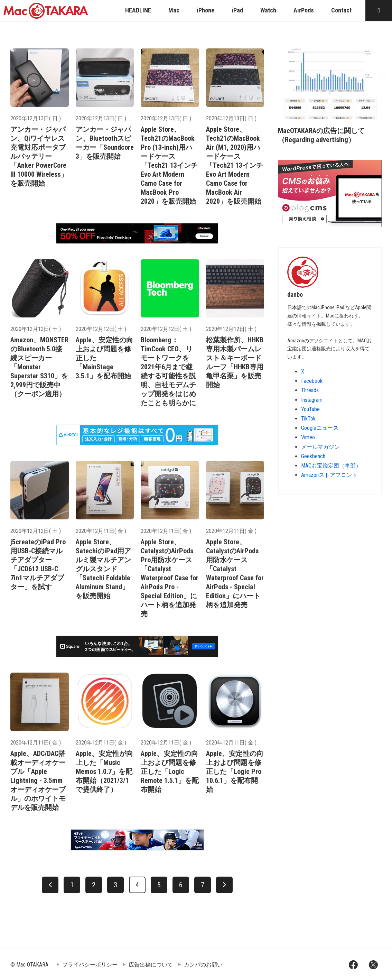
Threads (310, 390)
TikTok (308, 419)
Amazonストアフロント (329, 475)
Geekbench (313, 456)
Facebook (312, 381)
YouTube (310, 409)
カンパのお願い (203, 965)
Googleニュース (320, 428)
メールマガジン (320, 447)
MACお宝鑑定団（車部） (331, 466)
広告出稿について (151, 965)
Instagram (312, 400)
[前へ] (50, 885)
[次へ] (224, 885)
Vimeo (308, 437)
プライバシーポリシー (90, 965)
